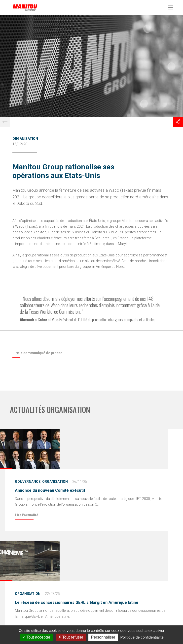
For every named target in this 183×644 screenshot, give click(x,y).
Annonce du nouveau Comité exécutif (50, 490)
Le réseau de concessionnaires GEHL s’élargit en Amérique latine (77, 602)
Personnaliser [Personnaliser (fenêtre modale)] (103, 637)
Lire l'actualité (27, 515)
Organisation (25, 139)
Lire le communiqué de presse (37, 353)
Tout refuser (71, 637)
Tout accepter (36, 637)
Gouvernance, (28, 482)
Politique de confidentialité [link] (142, 637)
